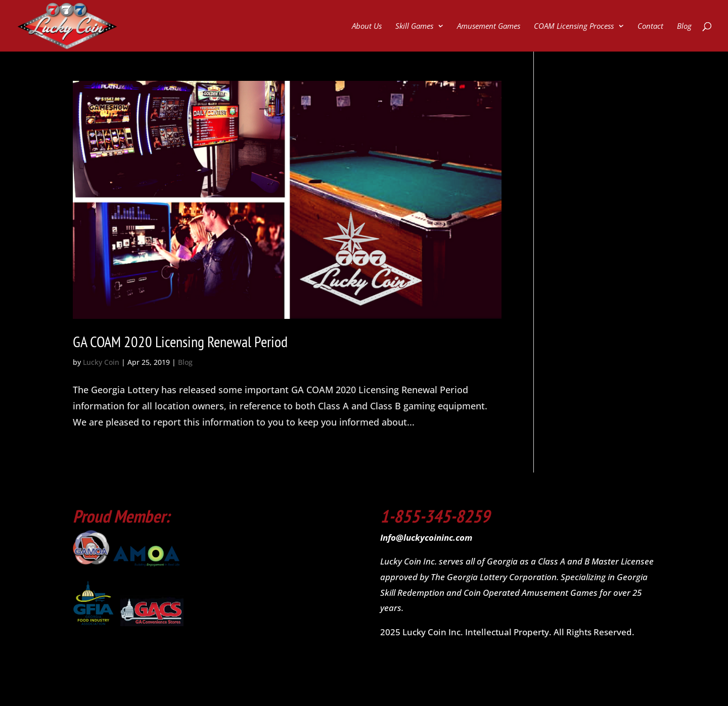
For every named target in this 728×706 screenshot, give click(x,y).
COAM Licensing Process (574, 27)
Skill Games (414, 27)
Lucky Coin (101, 362)
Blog (684, 27)
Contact (650, 27)
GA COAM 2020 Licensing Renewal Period (180, 341)
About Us (367, 27)
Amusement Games (489, 27)
